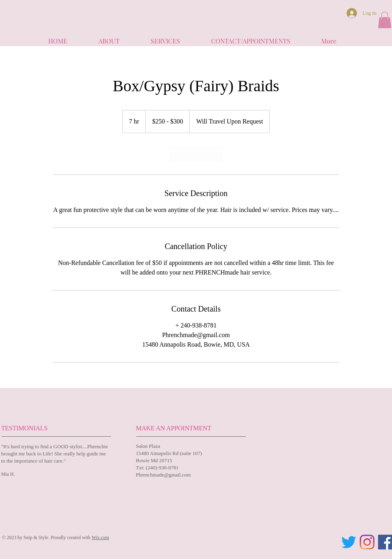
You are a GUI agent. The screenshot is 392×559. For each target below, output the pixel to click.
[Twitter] (349, 542)
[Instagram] (367, 542)
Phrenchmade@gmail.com (163, 475)
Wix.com (100, 537)
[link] (196, 154)
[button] (385, 20)
